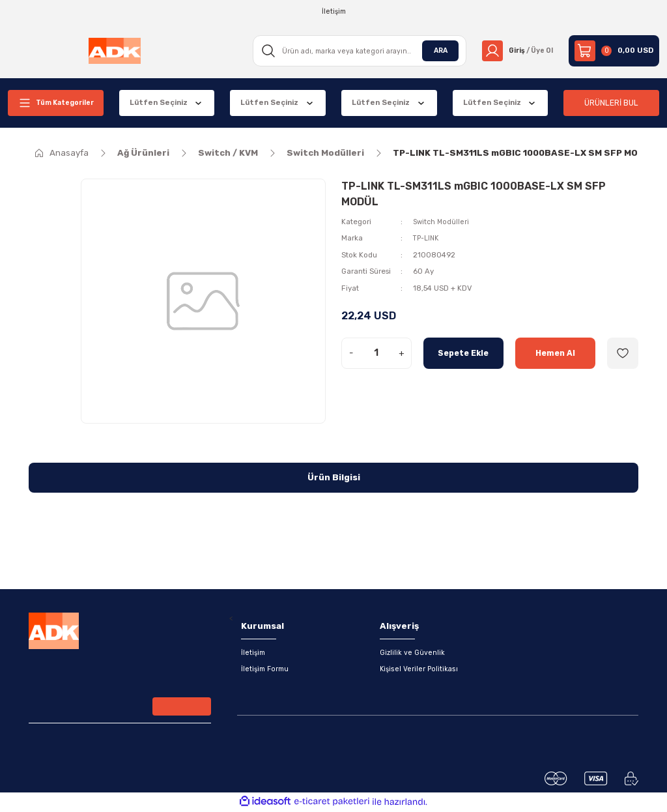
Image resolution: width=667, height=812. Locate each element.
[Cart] (614, 51)
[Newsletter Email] (120, 710)
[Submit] (182, 709)
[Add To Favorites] (623, 353)
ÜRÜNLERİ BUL (612, 103)
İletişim (254, 653)
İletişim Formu (267, 670)
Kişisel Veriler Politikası (419, 670)
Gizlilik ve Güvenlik (413, 653)
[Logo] (113, 51)
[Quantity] (376, 353)
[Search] (356, 51)
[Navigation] (56, 103)
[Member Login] (515, 51)
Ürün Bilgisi (334, 477)
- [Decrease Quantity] (351, 353)
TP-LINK (427, 238)
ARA (435, 50)
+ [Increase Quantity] (402, 353)
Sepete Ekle (463, 353)
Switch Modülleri (442, 222)
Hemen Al (555, 353)
